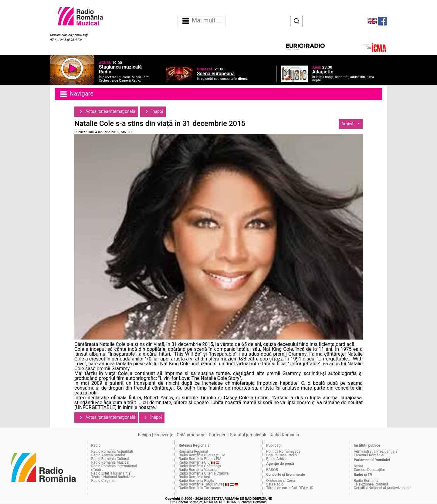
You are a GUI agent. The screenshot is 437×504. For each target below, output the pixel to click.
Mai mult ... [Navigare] (202, 21)
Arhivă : (349, 124)
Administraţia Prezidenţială (376, 452)
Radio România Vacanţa (198, 470)
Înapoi (153, 112)
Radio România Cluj (195, 462)
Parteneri (218, 435)
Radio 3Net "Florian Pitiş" (111, 473)
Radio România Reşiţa (196, 481)
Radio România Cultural (110, 459)
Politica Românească (283, 452)
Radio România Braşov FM (200, 459)
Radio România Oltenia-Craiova (204, 473)
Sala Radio (275, 484)
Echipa (145, 435)
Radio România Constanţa (200, 466)
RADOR (272, 470)
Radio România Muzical (110, 462)
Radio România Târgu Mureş (202, 484)
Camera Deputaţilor (369, 470)
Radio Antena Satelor (108, 455)
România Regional (193, 452)
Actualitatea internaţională (106, 112)
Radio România (366, 481)
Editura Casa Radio (281, 455)
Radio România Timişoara (200, 488)
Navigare (76, 94)
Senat (359, 466)
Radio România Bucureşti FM (202, 455)
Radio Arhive (276, 459)
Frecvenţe (164, 435)
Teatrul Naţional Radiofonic (113, 477)
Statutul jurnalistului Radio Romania (264, 435)
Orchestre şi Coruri (281, 481)
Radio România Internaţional (114, 466)
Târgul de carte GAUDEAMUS (290, 488)
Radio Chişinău (103, 481)
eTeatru (97, 470)
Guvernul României (369, 455)
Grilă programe (191, 435)
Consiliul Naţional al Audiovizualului (383, 488)
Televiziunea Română (371, 484)
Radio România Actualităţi (112, 452)
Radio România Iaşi (194, 477)
